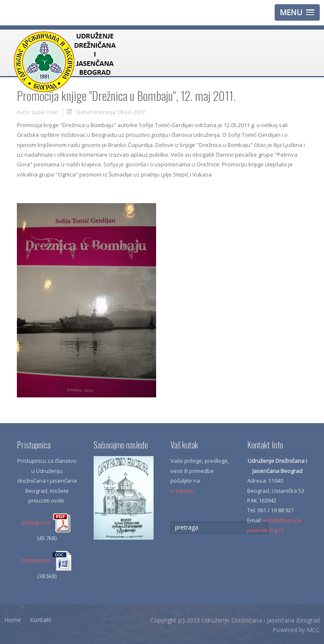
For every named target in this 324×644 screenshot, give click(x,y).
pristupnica (47, 522)
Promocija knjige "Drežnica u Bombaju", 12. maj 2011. (126, 96)
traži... (171, 522)
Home (13, 620)
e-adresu (182, 491)
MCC (313, 630)
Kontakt (41, 620)
